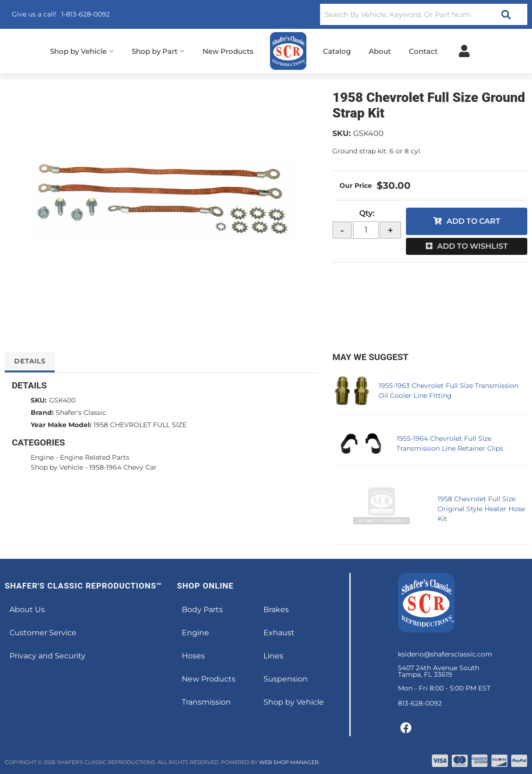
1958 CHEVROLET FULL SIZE (140, 425)
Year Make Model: (61, 425)
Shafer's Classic (81, 412)
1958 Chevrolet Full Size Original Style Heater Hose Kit (481, 509)
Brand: (42, 412)
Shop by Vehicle (57, 467)
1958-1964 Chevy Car (123, 467)
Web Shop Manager (289, 762)
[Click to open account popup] (464, 51)
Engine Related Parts (95, 457)
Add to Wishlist (473, 246)
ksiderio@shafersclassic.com (445, 654)
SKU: (342, 133)
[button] (424, 14)
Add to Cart (473, 221)
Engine (42, 457)
